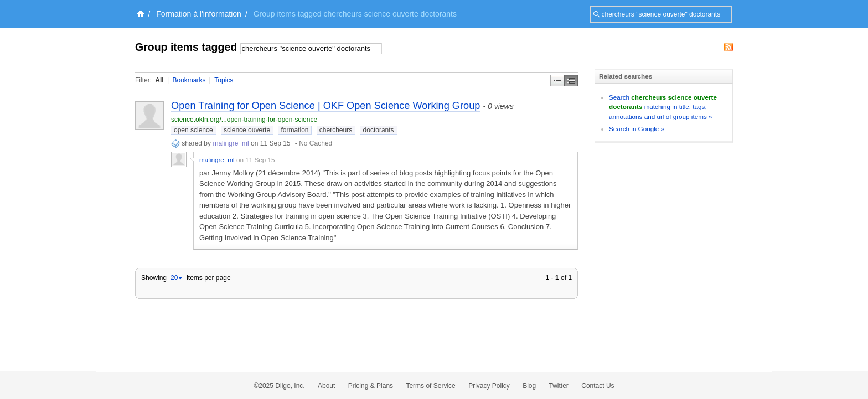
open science (193, 130)
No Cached (316, 143)
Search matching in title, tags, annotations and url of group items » (663, 107)
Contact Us (598, 386)
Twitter (559, 386)
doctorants (379, 130)
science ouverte (247, 130)
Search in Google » (637, 129)
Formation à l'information (199, 14)
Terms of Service (430, 386)
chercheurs (336, 130)
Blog (529, 386)
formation (294, 130)
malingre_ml (232, 143)
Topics (224, 80)
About (326, 386)
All (159, 80)
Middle (571, 81)
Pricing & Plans (371, 386)
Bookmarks (189, 80)
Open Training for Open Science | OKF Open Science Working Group (325, 106)
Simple (557, 81)
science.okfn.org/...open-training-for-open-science (244, 120)
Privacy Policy (489, 386)
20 (177, 278)
